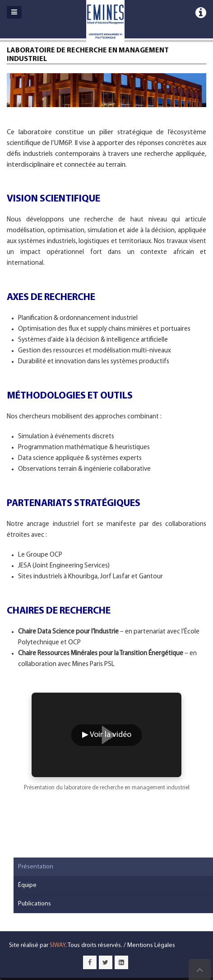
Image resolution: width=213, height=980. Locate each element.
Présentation (36, 867)
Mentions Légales (151, 945)
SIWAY (58, 945)
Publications (35, 904)
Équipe (27, 885)
